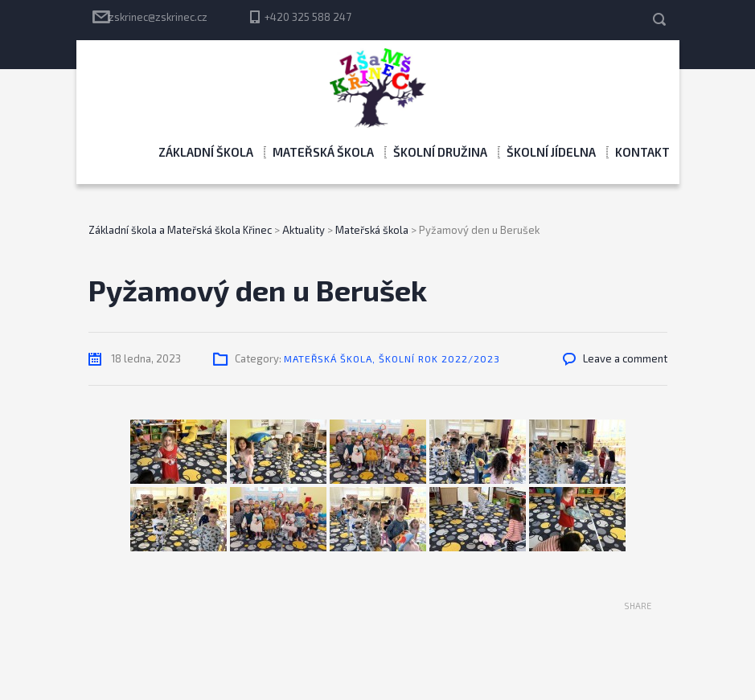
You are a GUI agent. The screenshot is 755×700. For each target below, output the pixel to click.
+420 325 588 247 (308, 17)
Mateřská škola (323, 152)
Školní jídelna (551, 152)
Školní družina (440, 152)
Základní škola (206, 152)
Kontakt (642, 152)
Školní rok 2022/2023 (439, 358)
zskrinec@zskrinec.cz (158, 17)
